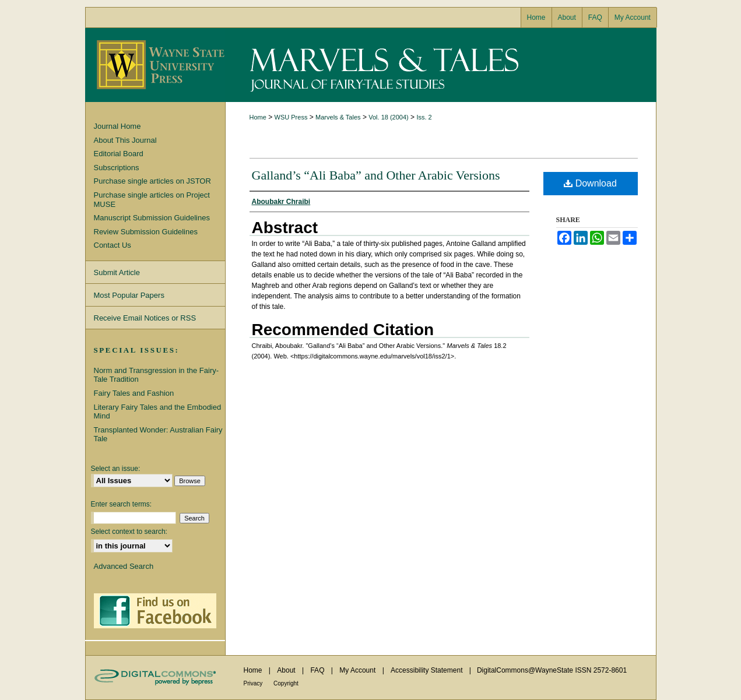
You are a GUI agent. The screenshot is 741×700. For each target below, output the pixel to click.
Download (590, 183)
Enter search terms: (122, 504)
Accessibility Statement (428, 670)
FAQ (318, 670)
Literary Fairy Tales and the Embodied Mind (158, 412)
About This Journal (125, 140)
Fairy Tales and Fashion (134, 393)
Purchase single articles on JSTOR (152, 181)
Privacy (254, 683)
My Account (358, 670)
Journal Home (117, 126)
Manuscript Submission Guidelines (152, 218)
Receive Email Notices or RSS (145, 318)
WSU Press (291, 117)
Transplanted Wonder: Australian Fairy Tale (158, 435)
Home (258, 117)
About (287, 670)
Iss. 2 (424, 117)
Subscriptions (117, 168)
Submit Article (117, 272)
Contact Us (113, 245)
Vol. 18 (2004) (389, 117)
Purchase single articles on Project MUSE (152, 200)
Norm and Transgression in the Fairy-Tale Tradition (157, 375)
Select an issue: (116, 469)
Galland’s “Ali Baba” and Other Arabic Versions (376, 175)
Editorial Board (119, 154)
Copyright (286, 683)
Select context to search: (129, 532)
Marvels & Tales (441, 65)
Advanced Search (124, 566)
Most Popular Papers (129, 295)
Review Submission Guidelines (146, 232)
